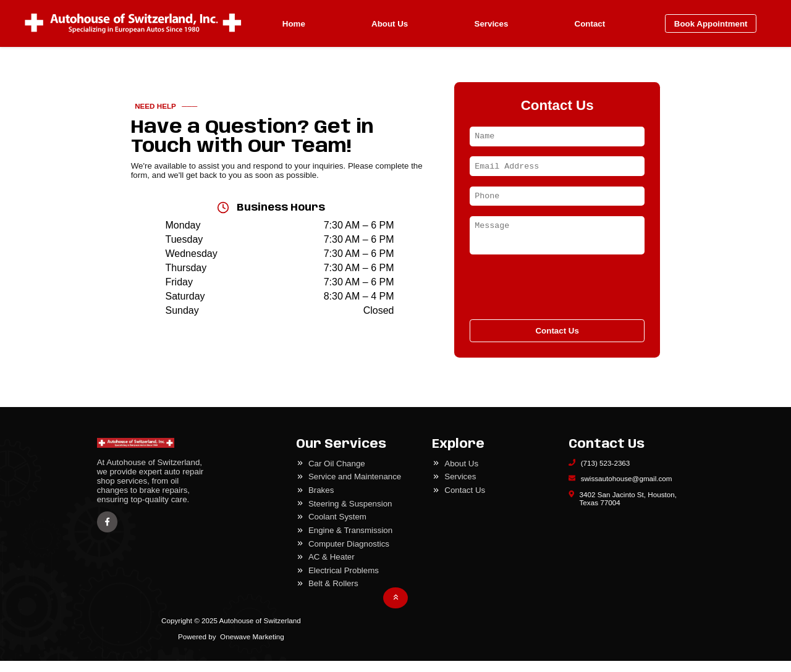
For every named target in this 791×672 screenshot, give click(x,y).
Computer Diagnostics (349, 555)
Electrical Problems (344, 582)
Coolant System (337, 528)
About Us (390, 24)
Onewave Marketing (252, 648)
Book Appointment (711, 24)
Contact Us (557, 342)
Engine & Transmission (350, 541)
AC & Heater (332, 568)
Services (492, 24)
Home (294, 24)
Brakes (321, 501)
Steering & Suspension (350, 515)
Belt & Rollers (333, 594)
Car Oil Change (337, 475)
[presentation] (557, 297)
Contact (590, 24)
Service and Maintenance (355, 488)
